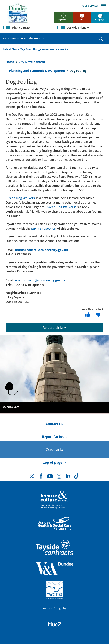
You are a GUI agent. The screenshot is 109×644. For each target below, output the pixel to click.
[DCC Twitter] (32, 479)
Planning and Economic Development (37, 71)
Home (10, 62)
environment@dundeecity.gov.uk (40, 280)
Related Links (54, 327)
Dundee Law (11, 407)
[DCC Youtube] (50, 477)
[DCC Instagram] (59, 477)
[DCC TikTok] (77, 477)
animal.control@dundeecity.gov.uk (42, 250)
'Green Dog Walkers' (21, 198)
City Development (32, 62)
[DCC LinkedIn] (68, 477)
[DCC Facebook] (41, 477)
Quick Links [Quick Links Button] (54, 449)
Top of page (54, 462)
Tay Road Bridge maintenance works (44, 49)
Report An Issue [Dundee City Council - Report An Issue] (55, 437)
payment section (44, 228)
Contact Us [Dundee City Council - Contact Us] (54, 424)
